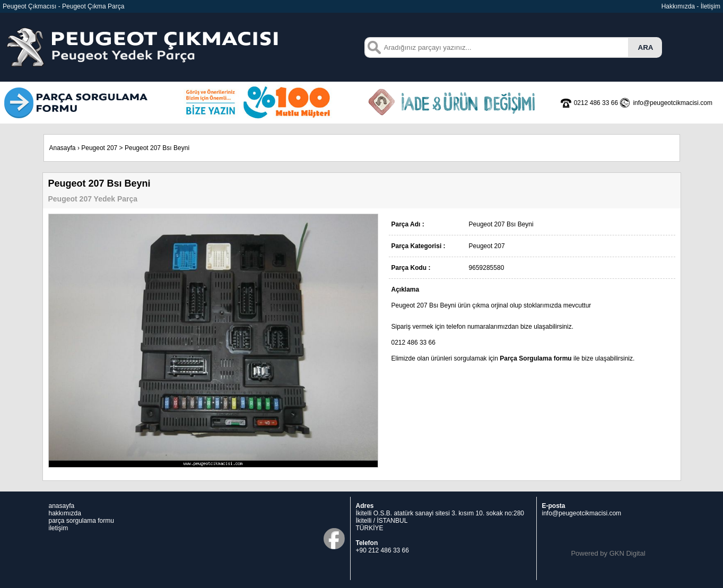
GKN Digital (628, 553)
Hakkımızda (678, 6)
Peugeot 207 (99, 148)
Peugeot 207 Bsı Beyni (157, 148)
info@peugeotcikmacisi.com (582, 513)
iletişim (59, 528)
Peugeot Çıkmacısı (29, 6)
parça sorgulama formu (81, 521)
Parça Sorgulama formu (535, 358)
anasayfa (62, 506)
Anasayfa (63, 148)
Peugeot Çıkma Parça (93, 6)
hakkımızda (65, 513)
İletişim (711, 6)
